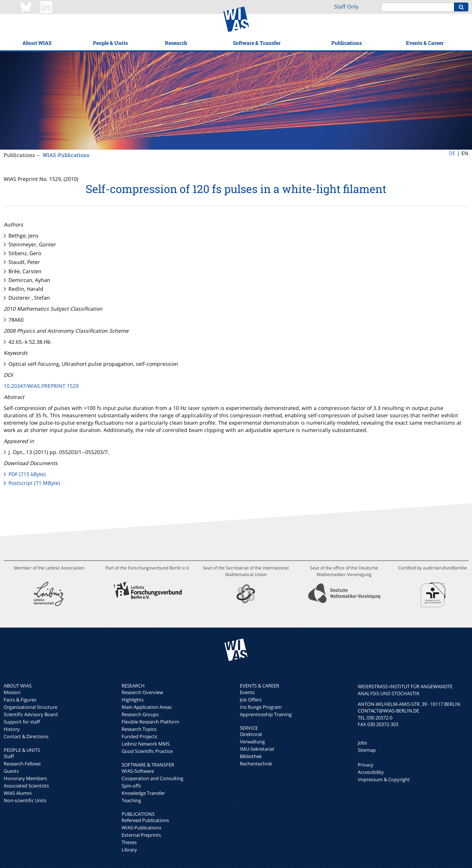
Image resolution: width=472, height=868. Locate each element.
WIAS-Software (138, 771)
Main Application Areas (147, 707)
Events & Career (425, 43)
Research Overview (142, 692)
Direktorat (251, 734)
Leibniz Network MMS (146, 744)
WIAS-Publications (66, 155)
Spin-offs (131, 786)
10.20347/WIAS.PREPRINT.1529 (41, 386)
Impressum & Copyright (384, 779)
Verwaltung (252, 742)
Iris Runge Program (261, 707)
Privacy (366, 765)
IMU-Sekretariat (257, 749)
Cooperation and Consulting (152, 778)
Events (247, 692)
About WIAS (37, 43)
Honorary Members (25, 778)
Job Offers (251, 700)
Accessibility (371, 772)
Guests (11, 771)
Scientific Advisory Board (31, 714)
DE (452, 153)
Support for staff (22, 722)
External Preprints (141, 835)
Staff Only (346, 6)
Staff (9, 756)
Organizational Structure (30, 707)
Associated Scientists (26, 786)
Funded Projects (139, 736)
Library (129, 850)
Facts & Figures (20, 700)
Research (176, 43)
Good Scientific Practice (147, 751)
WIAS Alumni (18, 793)
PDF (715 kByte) (27, 474)
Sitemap (367, 750)
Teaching (131, 800)
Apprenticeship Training (266, 714)
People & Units (110, 43)
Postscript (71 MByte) (34, 483)
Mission (12, 692)
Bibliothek (251, 756)
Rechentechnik (256, 764)
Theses (129, 842)
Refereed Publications (145, 820)
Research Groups (140, 714)
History (12, 729)
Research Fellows (22, 764)
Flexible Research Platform (150, 722)
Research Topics (139, 729)
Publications (347, 43)
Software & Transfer (257, 43)
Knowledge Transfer (143, 793)
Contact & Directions (26, 736)
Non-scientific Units (25, 800)
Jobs (362, 743)
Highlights (133, 700)
